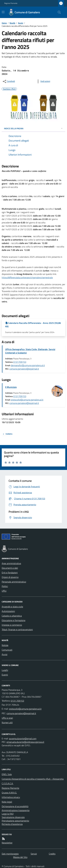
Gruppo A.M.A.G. (9, 793)
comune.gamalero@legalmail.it (24, 369)
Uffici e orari (7, 718)
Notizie (5, 645)
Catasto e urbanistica (12, 616)
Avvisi (21, 23)
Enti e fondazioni (10, 573)
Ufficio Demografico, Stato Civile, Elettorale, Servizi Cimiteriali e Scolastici (30, 351)
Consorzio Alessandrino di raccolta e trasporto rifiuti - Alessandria (33, 779)
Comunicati (7, 650)
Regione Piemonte (11, 3)
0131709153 (20, 362)
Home (4, 23)
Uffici (4, 591)
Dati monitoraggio (10, 854)
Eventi (5, 675)
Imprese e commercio (12, 625)
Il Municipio (11, 387)
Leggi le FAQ (8, 814)
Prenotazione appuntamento (15, 821)
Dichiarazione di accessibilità (15, 806)
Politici (5, 586)
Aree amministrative (11, 563)
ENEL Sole (7, 774)
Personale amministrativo (14, 582)
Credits (52, 854)
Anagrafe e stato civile (12, 607)
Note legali (7, 802)
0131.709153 (17, 701)
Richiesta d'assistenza (12, 824)
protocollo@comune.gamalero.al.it (27, 400)
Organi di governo (10, 577)
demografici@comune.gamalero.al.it (28, 365)
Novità (12, 23)
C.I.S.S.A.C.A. (8, 783)
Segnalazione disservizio (13, 817)
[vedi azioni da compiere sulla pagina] (43, 81)
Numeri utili (7, 722)
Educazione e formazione (14, 620)
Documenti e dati (10, 568)
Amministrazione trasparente (16, 810)
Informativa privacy (11, 797)
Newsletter (7, 843)
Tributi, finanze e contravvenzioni (17, 629)
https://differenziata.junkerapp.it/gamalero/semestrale (27, 277)
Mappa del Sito (20, 857)
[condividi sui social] (9, 81)
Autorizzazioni (8, 611)
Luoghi (5, 670)
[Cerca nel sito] (58, 12)
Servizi (34, 854)
